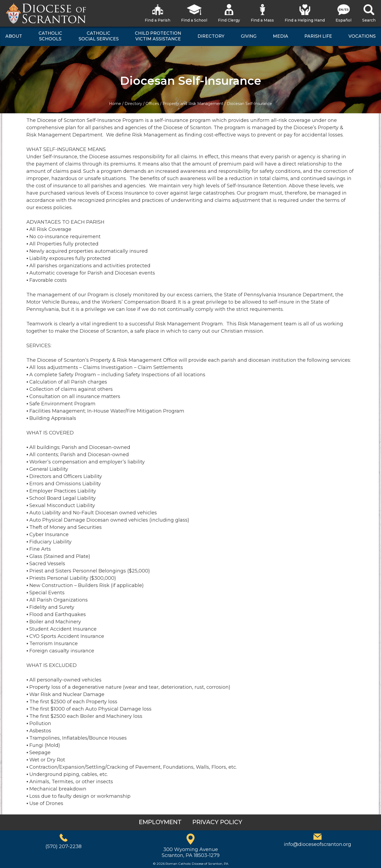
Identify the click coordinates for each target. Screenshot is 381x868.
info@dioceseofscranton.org (317, 844)
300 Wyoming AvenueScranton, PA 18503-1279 (191, 852)
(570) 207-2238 (63, 846)
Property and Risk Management (193, 104)
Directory (133, 104)
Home (115, 104)
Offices (152, 104)
